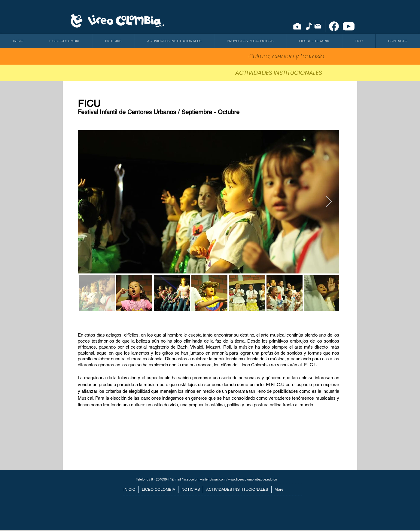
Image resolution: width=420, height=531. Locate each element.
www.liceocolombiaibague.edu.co (253, 479)
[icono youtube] (349, 26)
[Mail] (318, 26)
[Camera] (297, 26)
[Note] (309, 26)
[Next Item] (329, 202)
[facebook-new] (334, 26)
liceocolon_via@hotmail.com (205, 479)
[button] (64, 41)
